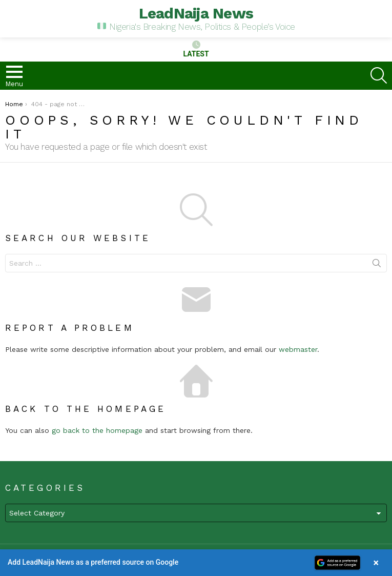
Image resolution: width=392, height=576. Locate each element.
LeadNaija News (196, 13)
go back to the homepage (97, 430)
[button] (196, 563)
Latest (196, 49)
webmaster (298, 349)
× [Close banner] (376, 563)
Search (377, 265)
